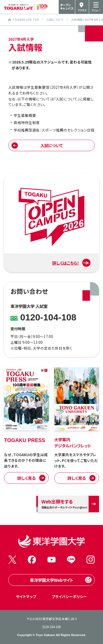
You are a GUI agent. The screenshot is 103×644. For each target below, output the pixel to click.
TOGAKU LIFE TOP (24, 20)
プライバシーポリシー (69, 596)
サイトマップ (26, 596)
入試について (55, 20)
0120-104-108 (51, 627)
